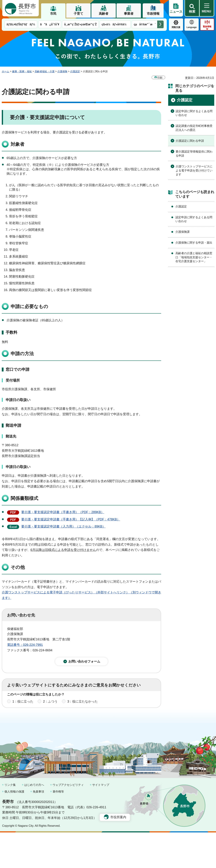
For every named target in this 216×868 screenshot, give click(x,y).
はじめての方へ (34, 820)
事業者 (129, 14)
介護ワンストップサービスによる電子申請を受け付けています (194, 170)
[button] (192, 8)
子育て (78, 14)
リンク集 (10, 820)
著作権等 (58, 827)
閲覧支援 (176, 27)
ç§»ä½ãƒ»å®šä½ (115, 24)
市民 (53, 14)
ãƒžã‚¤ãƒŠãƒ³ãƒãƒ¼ (21, 24)
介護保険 (62, 71)
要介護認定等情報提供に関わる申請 (194, 153)
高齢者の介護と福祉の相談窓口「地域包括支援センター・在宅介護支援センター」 (194, 257)
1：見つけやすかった (28, 721)
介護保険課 (183, 232)
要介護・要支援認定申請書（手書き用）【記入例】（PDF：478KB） (71, 519)
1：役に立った (23, 705)
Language (192, 27)
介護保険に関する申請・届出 (194, 243)
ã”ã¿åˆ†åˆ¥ (50, 24)
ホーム (5, 71)
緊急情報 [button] (207, 27)
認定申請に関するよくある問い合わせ (194, 113)
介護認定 (75, 71)
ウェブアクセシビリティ (68, 820)
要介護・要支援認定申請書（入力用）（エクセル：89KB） (63, 526)
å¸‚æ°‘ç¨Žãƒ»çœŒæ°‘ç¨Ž (80, 24)
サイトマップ (101, 820)
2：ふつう (50, 705)
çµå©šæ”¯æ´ (145, 24)
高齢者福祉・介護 (45, 71)
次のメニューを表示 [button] (160, 24)
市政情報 (153, 14)
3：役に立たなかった (83, 705)
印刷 (160, 78)
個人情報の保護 (14, 827)
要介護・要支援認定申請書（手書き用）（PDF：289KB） (63, 512)
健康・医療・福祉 (22, 71)
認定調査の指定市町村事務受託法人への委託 (194, 128)
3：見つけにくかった (92, 721)
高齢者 (104, 14)
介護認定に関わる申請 (190, 141)
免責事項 (38, 827)
